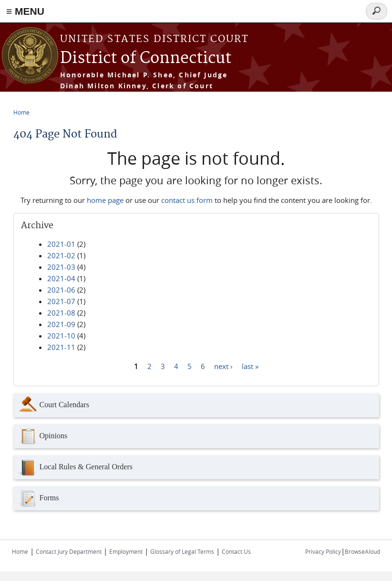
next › (223, 366)
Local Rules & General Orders (75, 467)
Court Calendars (54, 405)
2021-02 (61, 255)
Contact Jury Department (69, 551)
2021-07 (61, 301)
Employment (126, 551)
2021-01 (61, 244)
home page (105, 200)
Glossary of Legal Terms (182, 551)
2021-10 (61, 336)
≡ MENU (25, 11)
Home (21, 112)
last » (250, 366)
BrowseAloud (362, 551)
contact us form (187, 200)
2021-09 (61, 324)
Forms (39, 498)
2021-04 (61, 278)
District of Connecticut (146, 58)
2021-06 (61, 290)
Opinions (43, 436)
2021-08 (61, 313)
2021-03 (61, 267)
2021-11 (61, 347)
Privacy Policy (323, 551)
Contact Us (236, 551)
